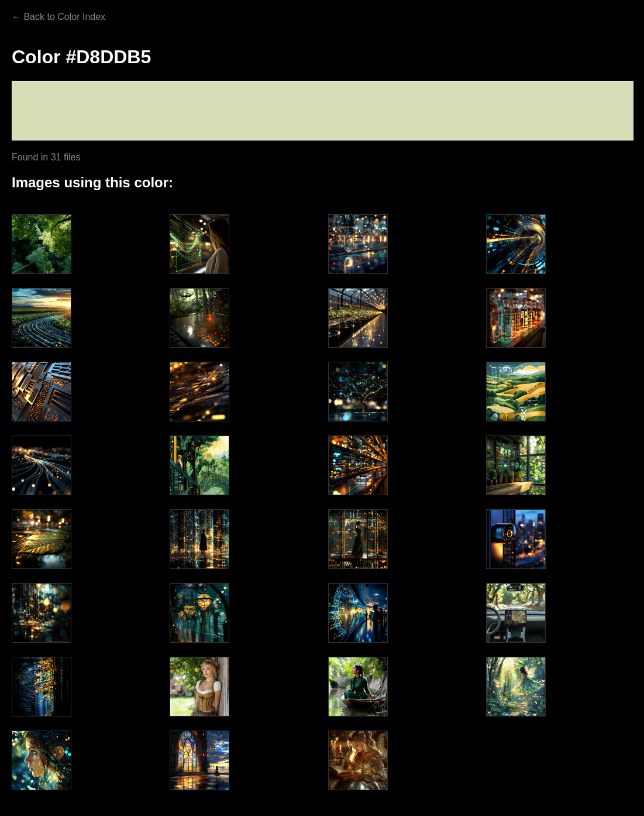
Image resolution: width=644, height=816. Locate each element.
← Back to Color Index (58, 17)
